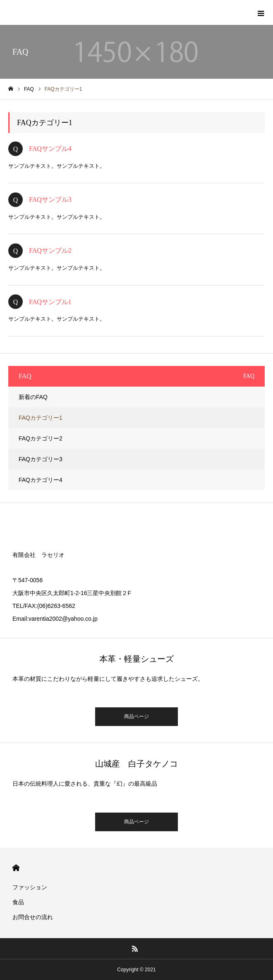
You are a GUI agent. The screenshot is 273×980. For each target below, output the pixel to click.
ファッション (30, 887)
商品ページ (136, 716)
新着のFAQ (33, 397)
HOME (16, 868)
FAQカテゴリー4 (41, 480)
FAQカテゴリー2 (41, 438)
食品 (18, 902)
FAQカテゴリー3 (41, 459)
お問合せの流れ (33, 917)
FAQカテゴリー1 (41, 418)
